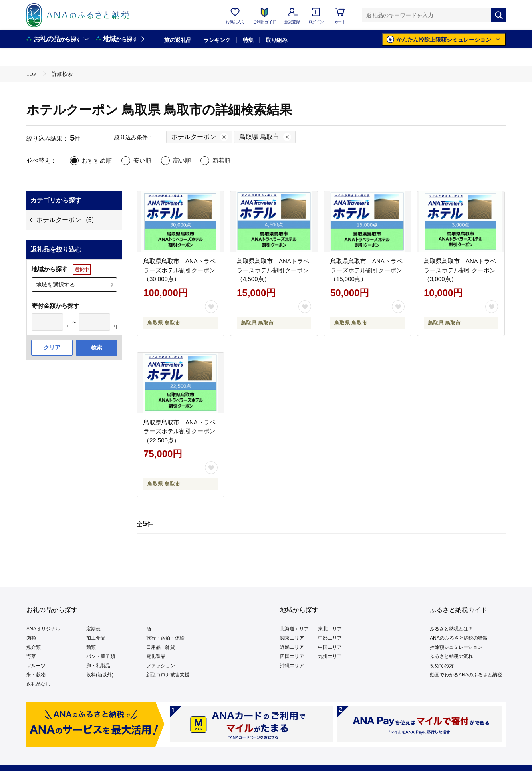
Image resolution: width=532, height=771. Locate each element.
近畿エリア (292, 647)
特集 (248, 40)
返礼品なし (38, 684)
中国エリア (330, 647)
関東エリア (292, 638)
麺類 (91, 647)
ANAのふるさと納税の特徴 (459, 638)
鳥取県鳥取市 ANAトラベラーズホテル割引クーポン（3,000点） (460, 270)
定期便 (93, 629)
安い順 (142, 160)
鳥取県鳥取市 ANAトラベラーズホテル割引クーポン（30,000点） (180, 270)
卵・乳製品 (98, 666)
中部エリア (330, 638)
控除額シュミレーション (456, 647)
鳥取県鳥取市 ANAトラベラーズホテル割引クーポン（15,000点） (366, 270)
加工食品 (96, 638)
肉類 (31, 638)
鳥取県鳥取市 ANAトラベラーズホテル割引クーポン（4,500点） (273, 270)
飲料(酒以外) (100, 675)
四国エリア (292, 656)
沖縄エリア (292, 666)
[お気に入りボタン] (211, 307)
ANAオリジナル (43, 629)
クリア (52, 347)
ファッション (161, 666)
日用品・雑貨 (161, 647)
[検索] (498, 15)
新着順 (221, 160)
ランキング (217, 40)
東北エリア (330, 629)
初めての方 (442, 666)
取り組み (276, 40)
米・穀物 (36, 675)
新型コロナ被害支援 (168, 675)
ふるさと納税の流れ (451, 656)
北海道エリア (294, 629)
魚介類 (34, 647)
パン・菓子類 (101, 656)
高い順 (182, 160)
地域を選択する (56, 285)
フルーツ (36, 666)
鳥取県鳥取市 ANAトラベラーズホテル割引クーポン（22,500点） (180, 431)
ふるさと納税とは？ (451, 629)
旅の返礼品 (178, 40)
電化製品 (156, 656)
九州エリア (330, 656)
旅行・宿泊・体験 (165, 638)
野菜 (31, 656)
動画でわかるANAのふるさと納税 (466, 675)
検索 (97, 347)
